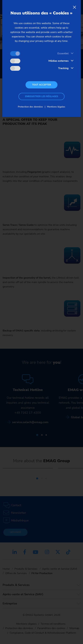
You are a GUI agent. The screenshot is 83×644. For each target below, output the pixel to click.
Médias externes (59, 61)
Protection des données (30, 107)
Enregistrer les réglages (42, 96)
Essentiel (63, 53)
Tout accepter (42, 85)
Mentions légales (56, 107)
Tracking (63, 68)
